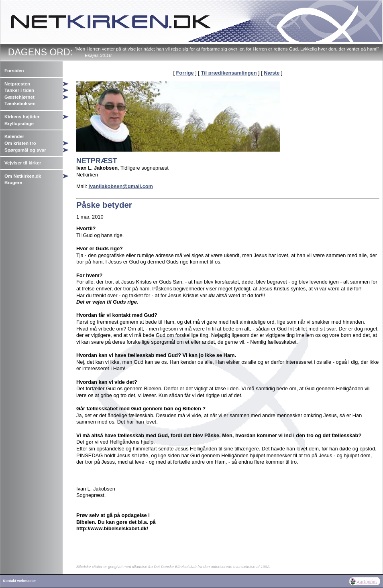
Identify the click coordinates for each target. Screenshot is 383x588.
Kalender (14, 136)
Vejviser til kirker (23, 163)
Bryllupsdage (19, 124)
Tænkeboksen (20, 103)
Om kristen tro (20, 143)
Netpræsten (17, 84)
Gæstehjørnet (19, 97)
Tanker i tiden (19, 90)
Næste (272, 73)
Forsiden (14, 71)
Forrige (185, 73)
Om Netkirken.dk (23, 176)
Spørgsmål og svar (25, 150)
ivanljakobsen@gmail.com (121, 186)
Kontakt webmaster (19, 581)
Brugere (13, 182)
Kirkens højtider (22, 117)
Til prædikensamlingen (229, 73)
